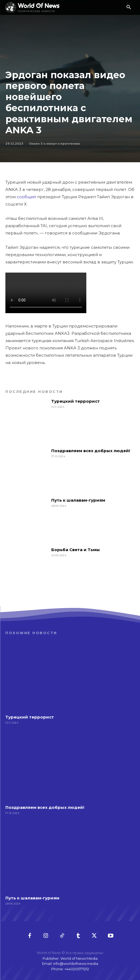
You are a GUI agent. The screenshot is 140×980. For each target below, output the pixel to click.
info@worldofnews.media (76, 964)
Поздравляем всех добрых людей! (91, 451)
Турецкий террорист (76, 401)
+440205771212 (77, 969)
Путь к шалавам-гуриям (78, 500)
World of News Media (79, 958)
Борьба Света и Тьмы (76, 550)
